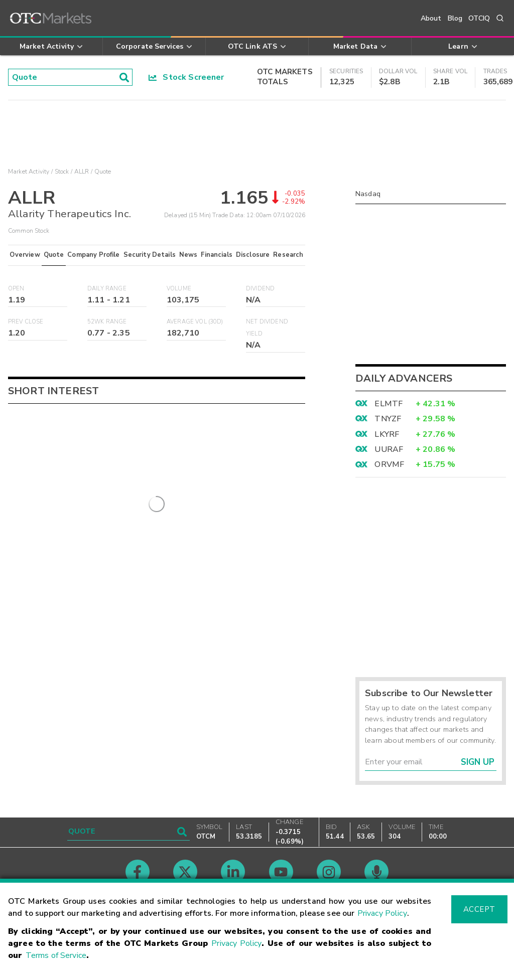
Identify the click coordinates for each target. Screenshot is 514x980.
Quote (54, 255)
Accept (479, 909)
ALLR (82, 172)
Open (16, 289)
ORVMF (389, 464)
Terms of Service (56, 955)
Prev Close (26, 322)
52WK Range (107, 322)
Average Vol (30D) (195, 322)
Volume (179, 289)
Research (288, 255)
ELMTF (389, 404)
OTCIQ (479, 18)
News (188, 255)
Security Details (150, 255)
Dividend (260, 289)
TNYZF (388, 419)
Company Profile (93, 255)
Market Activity (29, 172)
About (431, 18)
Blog (455, 18)
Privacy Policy (382, 913)
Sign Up (478, 762)
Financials (217, 255)
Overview (25, 255)
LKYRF (387, 434)
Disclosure (253, 255)
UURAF (389, 449)
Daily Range (107, 289)
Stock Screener (186, 77)
